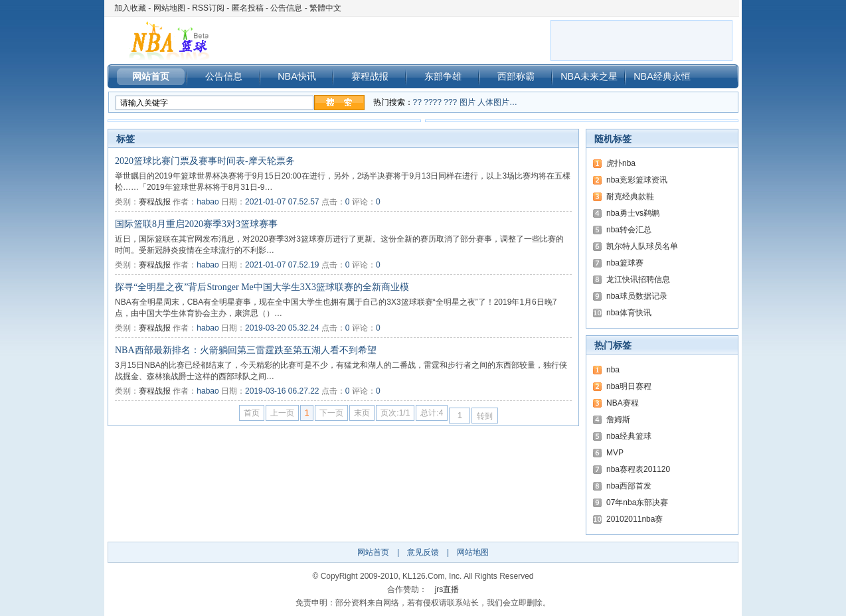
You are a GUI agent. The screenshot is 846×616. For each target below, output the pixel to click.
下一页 (331, 413)
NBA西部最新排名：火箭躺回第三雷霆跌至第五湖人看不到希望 (246, 350)
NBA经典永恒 (662, 76)
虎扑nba (621, 163)
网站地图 (169, 8)
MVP (615, 453)
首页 (252, 413)
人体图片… (497, 102)
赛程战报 (370, 76)
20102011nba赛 (634, 519)
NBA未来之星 (589, 76)
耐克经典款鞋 (630, 196)
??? (450, 102)
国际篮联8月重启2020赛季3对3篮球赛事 (196, 224)
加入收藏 (130, 8)
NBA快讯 (297, 76)
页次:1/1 (395, 413)
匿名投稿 (248, 8)
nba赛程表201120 (638, 469)
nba (613, 370)
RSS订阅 (208, 8)
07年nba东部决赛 (637, 502)
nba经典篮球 (629, 436)
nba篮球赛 (625, 263)
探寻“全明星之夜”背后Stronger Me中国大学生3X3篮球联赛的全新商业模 (262, 287)
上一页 (282, 413)
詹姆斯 (618, 420)
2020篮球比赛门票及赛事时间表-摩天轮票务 (205, 161)
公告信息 (286, 8)
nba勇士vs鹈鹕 (633, 213)
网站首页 (151, 76)
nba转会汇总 (629, 230)
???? (433, 102)
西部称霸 (516, 76)
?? (417, 102)
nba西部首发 (629, 486)
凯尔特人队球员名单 (642, 246)
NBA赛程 (623, 403)
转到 (485, 416)
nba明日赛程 (629, 386)
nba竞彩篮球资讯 (637, 180)
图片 (467, 102)
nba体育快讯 (629, 313)
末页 (362, 413)
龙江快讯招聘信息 (638, 279)
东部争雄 (443, 76)
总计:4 (432, 413)
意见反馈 (423, 552)
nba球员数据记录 (637, 296)
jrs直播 (447, 589)
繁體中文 (325, 8)
